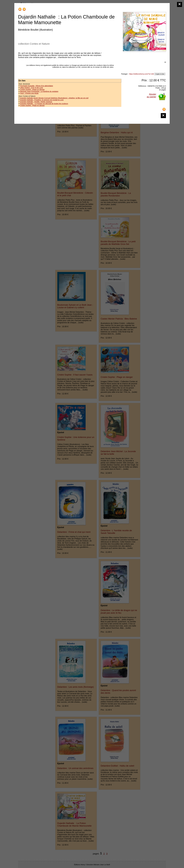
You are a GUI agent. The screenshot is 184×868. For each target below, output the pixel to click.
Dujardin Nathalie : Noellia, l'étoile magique (36, 102)
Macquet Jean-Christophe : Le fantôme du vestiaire (39, 91)
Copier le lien (160, 74)
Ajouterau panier (151, 95)
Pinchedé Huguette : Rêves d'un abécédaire (36, 86)
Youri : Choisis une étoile (29, 93)
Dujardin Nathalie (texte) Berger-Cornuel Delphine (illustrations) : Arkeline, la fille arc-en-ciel (54, 98)
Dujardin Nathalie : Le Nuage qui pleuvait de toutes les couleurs (44, 104)
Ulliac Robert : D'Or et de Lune (31, 88)
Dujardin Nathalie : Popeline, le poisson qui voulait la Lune (42, 100)
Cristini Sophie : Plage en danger (32, 90)
